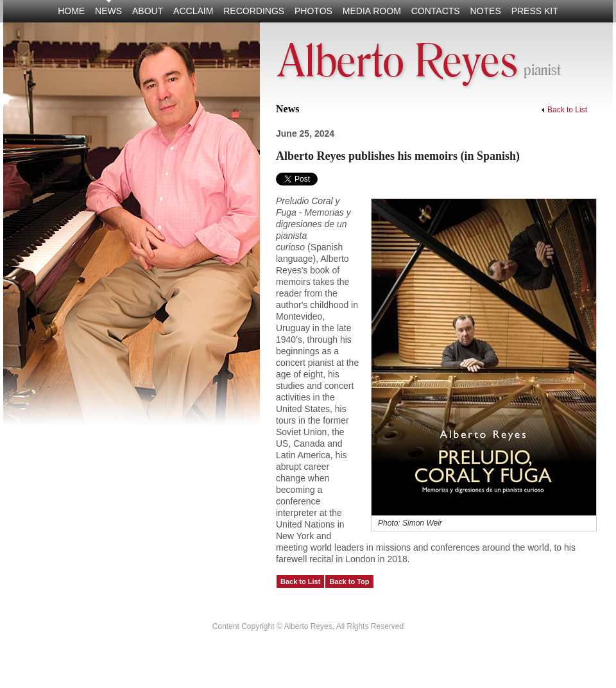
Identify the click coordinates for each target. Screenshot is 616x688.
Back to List (564, 110)
